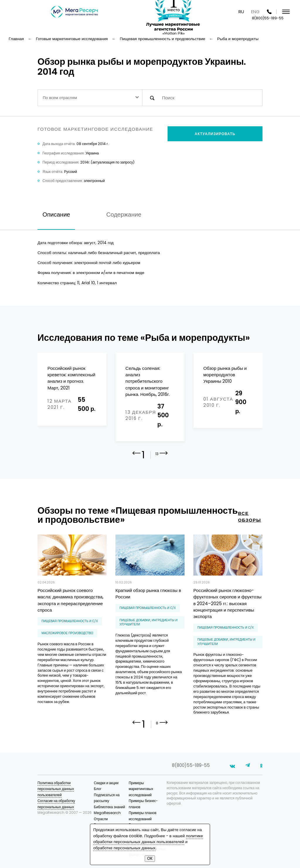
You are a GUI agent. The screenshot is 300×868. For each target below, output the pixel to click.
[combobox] (90, 98)
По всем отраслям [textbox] (60, 98)
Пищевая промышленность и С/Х (70, 621)
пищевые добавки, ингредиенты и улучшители (149, 622)
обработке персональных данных (124, 848)
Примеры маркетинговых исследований (141, 789)
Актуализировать (215, 134)
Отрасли (101, 819)
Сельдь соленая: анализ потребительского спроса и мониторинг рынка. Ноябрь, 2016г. (148, 381)
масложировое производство (67, 633)
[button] (164, 457)
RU (241, 12)
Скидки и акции (106, 783)
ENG (255, 12)
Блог (98, 789)
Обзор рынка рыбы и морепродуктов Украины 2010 (225, 375)
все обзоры (250, 517)
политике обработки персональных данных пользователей (148, 839)
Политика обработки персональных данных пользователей (56, 789)
